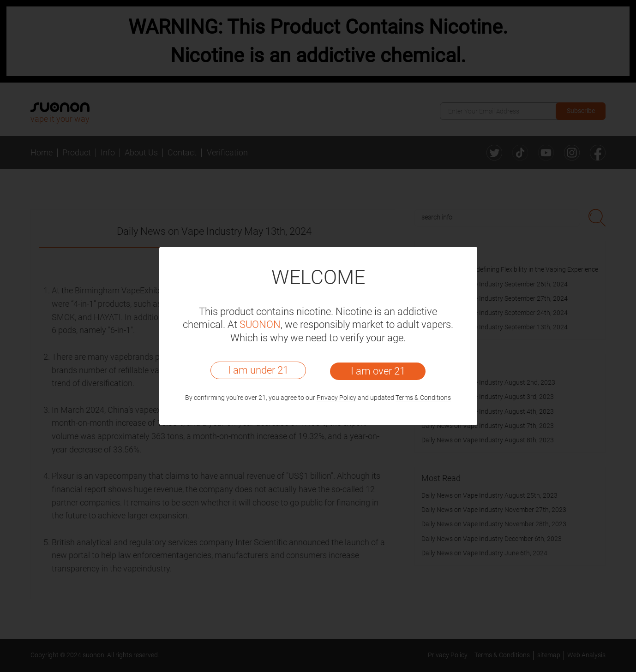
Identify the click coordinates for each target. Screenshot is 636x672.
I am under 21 (258, 370)
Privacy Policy (336, 398)
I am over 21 (378, 371)
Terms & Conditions (423, 398)
